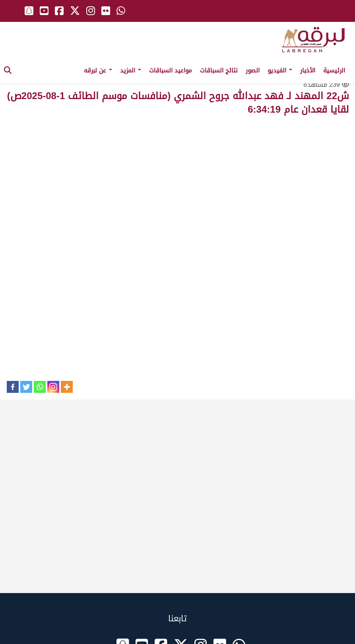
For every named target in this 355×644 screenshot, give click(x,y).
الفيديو (280, 70)
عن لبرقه (98, 70)
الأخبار (308, 70)
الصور (253, 70)
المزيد (131, 70)
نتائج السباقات (219, 70)
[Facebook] (13, 387)
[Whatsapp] (40, 387)
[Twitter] (26, 387)
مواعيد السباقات (171, 70)
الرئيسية (334, 70)
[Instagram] (53, 387)
